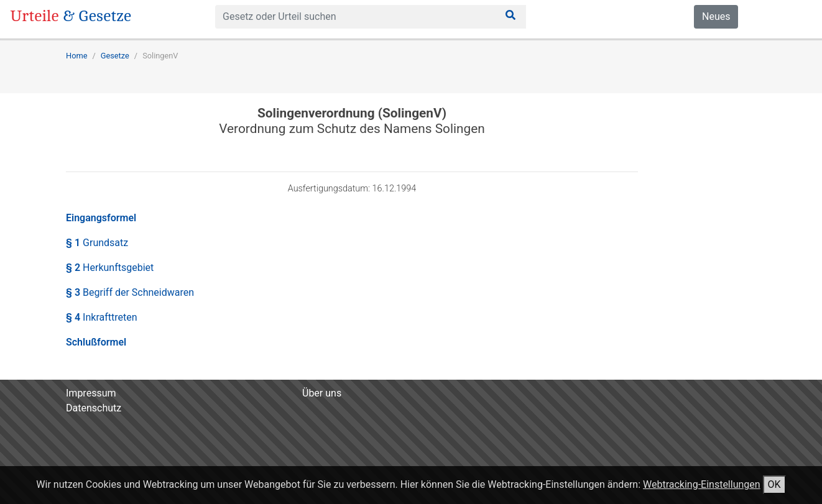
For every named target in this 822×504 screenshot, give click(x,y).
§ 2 (110, 268)
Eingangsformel (101, 218)
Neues (716, 16)
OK (774, 484)
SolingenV (160, 56)
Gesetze (115, 56)
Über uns (322, 393)
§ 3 (130, 292)
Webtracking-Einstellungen (702, 484)
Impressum (91, 393)
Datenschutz (94, 408)
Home (76, 56)
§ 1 (97, 243)
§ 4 (102, 317)
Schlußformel (96, 342)
